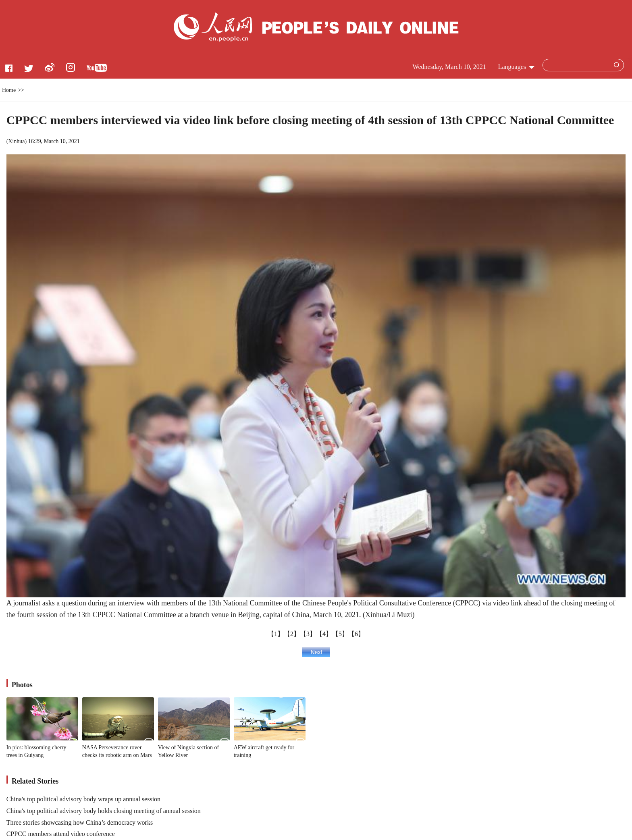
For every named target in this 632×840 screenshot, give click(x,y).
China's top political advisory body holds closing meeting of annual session (104, 811)
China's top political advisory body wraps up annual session (83, 799)
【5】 (340, 634)
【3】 (308, 634)
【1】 (276, 634)
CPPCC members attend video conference (61, 834)
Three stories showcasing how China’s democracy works (80, 822)
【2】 (292, 634)
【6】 (356, 634)
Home (9, 90)
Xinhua (16, 141)
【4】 (324, 634)
